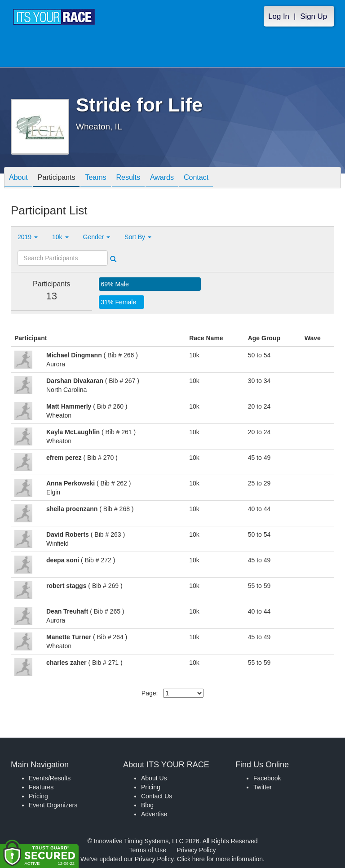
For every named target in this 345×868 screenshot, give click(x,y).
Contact (196, 178)
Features (41, 787)
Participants (57, 178)
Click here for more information (220, 859)
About (18, 178)
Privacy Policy (196, 850)
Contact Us (157, 796)
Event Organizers (53, 805)
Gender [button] (97, 237)
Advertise (154, 814)
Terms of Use (148, 850)
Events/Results (50, 778)
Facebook (267, 778)
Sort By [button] (138, 237)
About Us (154, 778)
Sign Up (314, 16)
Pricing (38, 796)
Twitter (263, 787)
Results (128, 178)
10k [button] (60, 237)
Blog (147, 805)
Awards (162, 178)
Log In (279, 16)
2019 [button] (28, 237)
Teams (95, 178)
